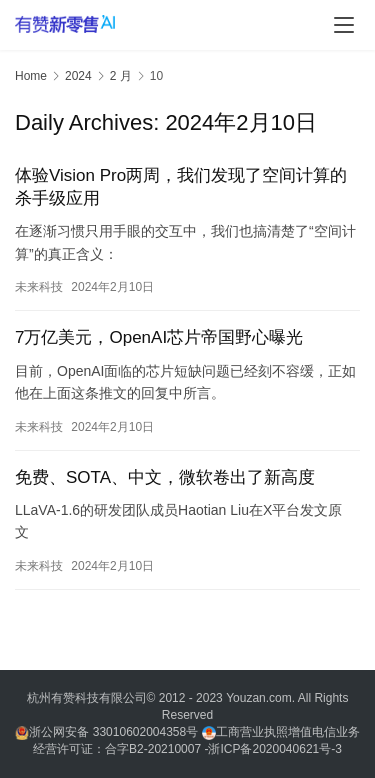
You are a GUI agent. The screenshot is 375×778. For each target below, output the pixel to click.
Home (31, 76)
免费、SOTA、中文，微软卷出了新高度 (165, 477)
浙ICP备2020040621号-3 (274, 749)
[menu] (344, 25)
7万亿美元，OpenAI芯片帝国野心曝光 (159, 337)
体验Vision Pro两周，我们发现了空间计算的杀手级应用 (181, 187)
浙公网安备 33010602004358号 (108, 732)
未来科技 (39, 287)
